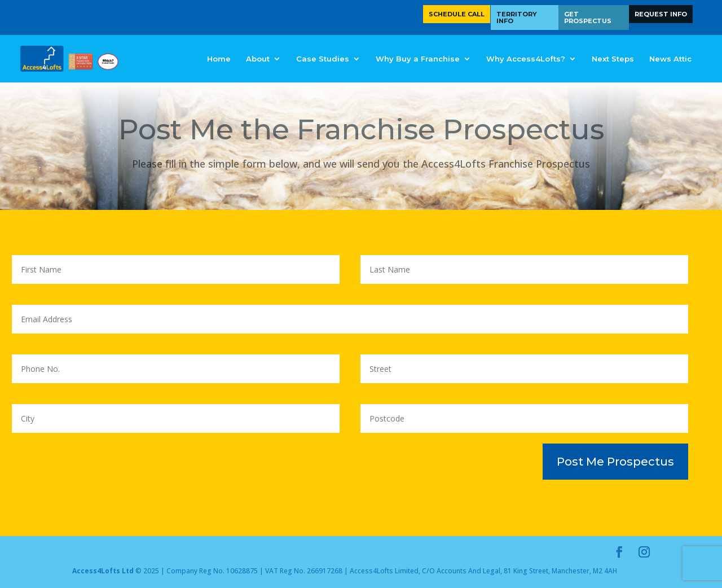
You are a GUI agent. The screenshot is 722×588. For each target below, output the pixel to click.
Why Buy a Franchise (418, 59)
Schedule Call (457, 14)
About (258, 59)
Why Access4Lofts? (526, 59)
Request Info (661, 14)
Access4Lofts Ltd (103, 571)
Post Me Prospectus (615, 462)
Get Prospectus (588, 17)
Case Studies (323, 59)
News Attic (670, 59)
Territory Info (517, 17)
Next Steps (613, 59)
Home (219, 59)
